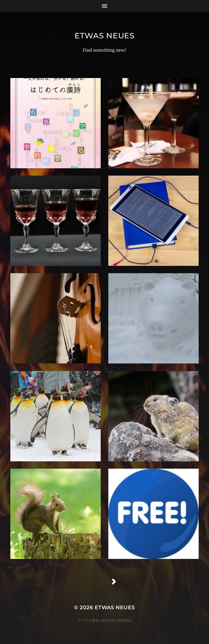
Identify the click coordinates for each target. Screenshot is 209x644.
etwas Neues (104, 36)
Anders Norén (116, 620)
